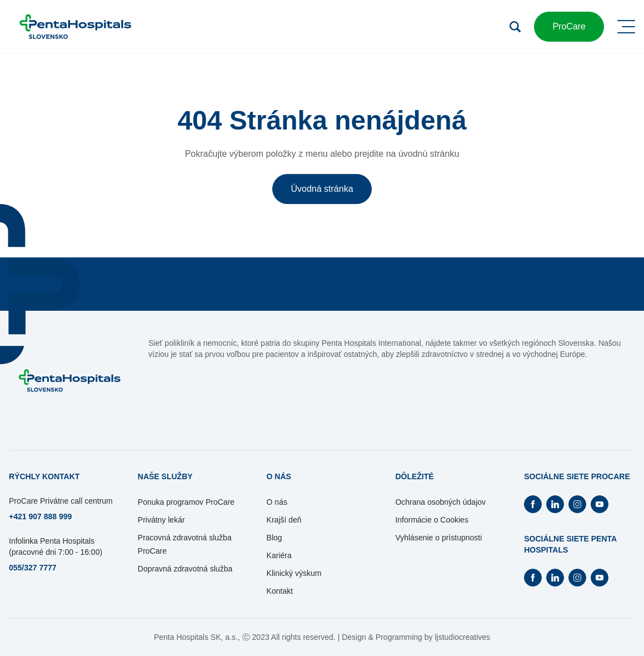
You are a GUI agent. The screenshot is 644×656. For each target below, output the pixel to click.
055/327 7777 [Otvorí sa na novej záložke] (33, 568)
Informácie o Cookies (432, 520)
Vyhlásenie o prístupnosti (438, 538)
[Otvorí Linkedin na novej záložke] (555, 504)
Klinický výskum (294, 573)
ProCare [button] (569, 26)
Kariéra (279, 555)
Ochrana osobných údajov (440, 502)
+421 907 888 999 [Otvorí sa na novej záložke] (40, 516)
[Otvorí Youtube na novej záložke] (600, 504)
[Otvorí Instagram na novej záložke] (577, 504)
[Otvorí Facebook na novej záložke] (533, 504)
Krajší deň (284, 520)
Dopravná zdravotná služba (185, 569)
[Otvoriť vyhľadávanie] (515, 27)
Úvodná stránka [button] (322, 189)
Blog (274, 538)
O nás (277, 502)
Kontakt (280, 591)
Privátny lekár (161, 520)
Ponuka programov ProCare (186, 502)
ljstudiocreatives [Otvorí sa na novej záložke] (462, 637)
